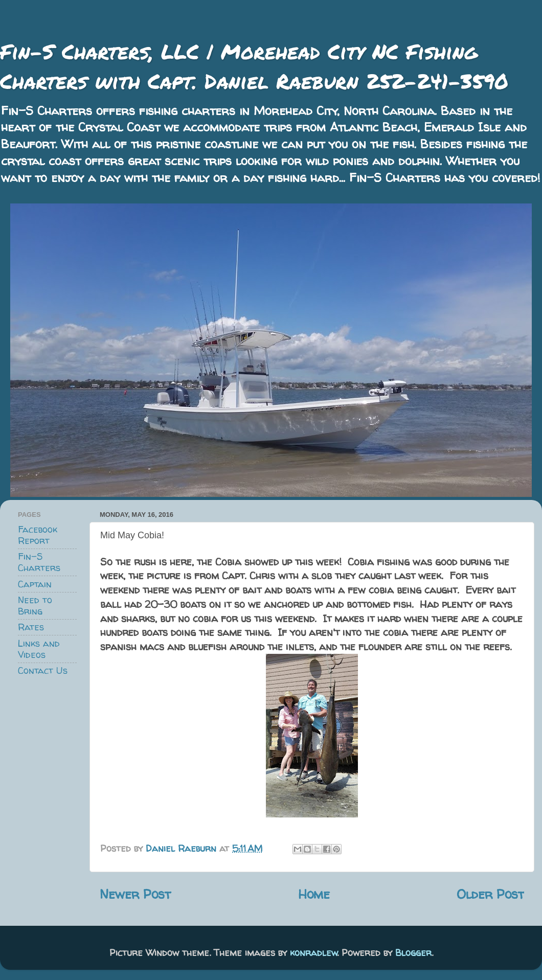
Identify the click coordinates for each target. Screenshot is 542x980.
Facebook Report (38, 535)
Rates (31, 627)
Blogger (413, 953)
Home (314, 894)
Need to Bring (35, 606)
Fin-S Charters (39, 562)
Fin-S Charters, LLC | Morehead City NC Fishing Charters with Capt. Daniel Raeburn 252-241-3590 (254, 66)
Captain (35, 584)
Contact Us (43, 670)
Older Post (490, 894)
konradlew (314, 953)
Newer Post (135, 894)
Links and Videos (39, 649)
